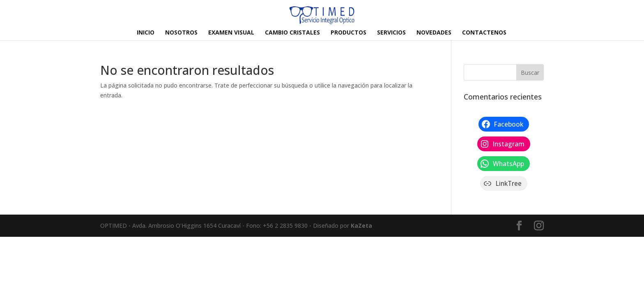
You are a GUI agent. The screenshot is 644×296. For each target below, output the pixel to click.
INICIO (146, 33)
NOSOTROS (181, 33)
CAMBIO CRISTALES (292, 33)
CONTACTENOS (484, 33)
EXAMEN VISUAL (231, 33)
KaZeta (361, 225)
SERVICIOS (391, 33)
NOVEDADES (434, 33)
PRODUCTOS (348, 33)
